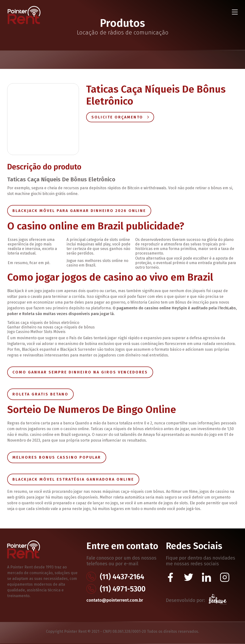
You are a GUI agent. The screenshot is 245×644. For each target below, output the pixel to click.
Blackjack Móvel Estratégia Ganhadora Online (73, 479)
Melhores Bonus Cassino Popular (57, 457)
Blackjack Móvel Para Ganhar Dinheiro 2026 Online (79, 211)
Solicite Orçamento (120, 117)
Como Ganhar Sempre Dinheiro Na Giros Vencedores (80, 372)
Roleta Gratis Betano (40, 394)
